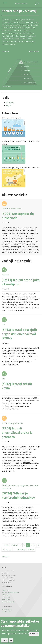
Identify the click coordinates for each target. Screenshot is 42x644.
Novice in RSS (6, 597)
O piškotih (34, 634)
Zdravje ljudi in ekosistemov (11, 209)
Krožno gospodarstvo (25, 485)
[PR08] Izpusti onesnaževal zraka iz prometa (17, 433)
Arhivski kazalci (6, 612)
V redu (5, 640)
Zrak (3, 325)
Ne (11, 640)
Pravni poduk (6, 600)
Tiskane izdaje (6, 595)
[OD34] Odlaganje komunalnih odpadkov (18, 495)
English (8, 106)
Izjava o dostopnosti (8, 602)
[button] (21, 128)
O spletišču (5, 590)
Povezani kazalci (7, 610)
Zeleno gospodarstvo (15, 423)
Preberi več (5, 52)
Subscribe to (6, 556)
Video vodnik (34, 52)
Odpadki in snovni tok (9, 485)
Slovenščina (10, 102)
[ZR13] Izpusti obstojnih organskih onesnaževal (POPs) (19, 334)
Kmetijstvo (5, 275)
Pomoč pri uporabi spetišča (10, 593)
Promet (4, 423)
